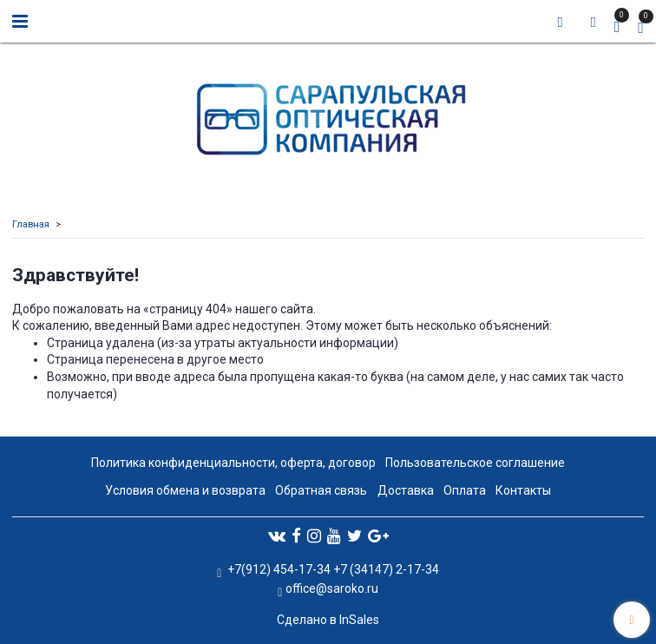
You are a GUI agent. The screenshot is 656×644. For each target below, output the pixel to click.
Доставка (406, 490)
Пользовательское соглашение (475, 463)
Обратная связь (321, 490)
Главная (31, 224)
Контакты (523, 490)
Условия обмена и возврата (185, 490)
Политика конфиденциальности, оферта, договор (233, 463)
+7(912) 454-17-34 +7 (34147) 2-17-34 (332, 569)
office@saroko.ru (332, 588)
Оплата (465, 490)
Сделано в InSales (328, 620)
